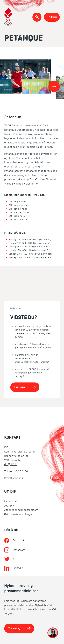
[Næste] (54, 86)
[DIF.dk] (8, 17)
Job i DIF (9, 506)
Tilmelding (14, 628)
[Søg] (37, 17)
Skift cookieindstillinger (19, 514)
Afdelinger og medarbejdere (21, 510)
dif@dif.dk (10, 464)
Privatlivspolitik (14, 478)
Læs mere (20, 387)
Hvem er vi (11, 501)
